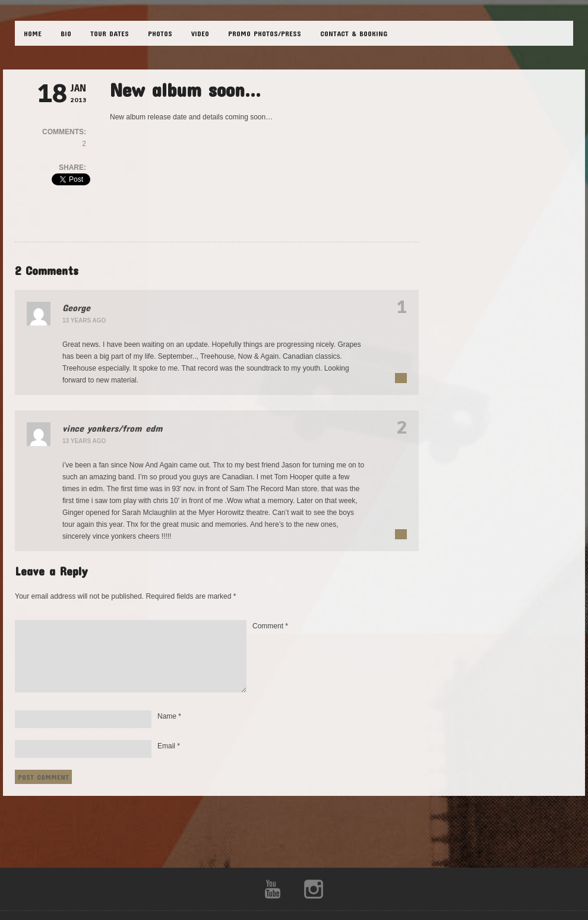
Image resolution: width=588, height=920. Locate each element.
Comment (270, 626)
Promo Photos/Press (265, 33)
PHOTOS (160, 33)
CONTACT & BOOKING (354, 33)
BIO (66, 33)
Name (169, 716)
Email (169, 746)
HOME (33, 33)
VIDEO (200, 33)
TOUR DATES (110, 33)
